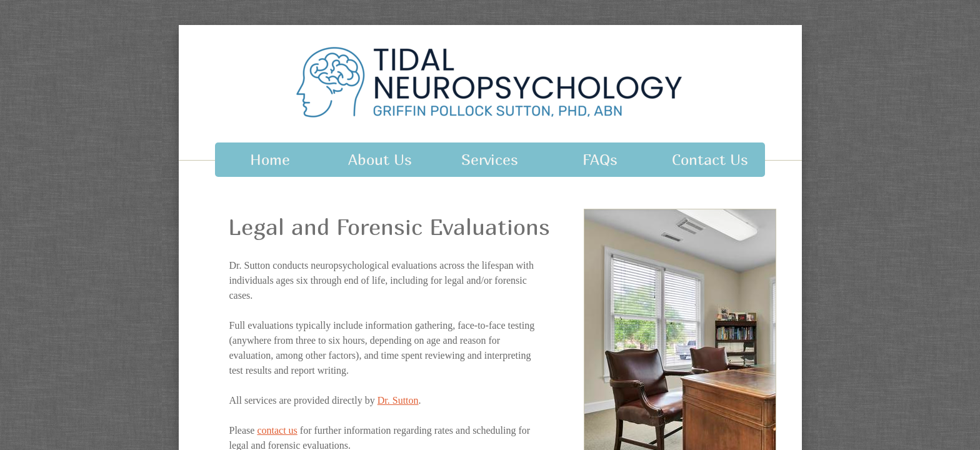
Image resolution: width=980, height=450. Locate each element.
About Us (380, 159)
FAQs (600, 159)
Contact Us (710, 159)
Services (490, 159)
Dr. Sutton (398, 400)
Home (270, 159)
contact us (277, 430)
